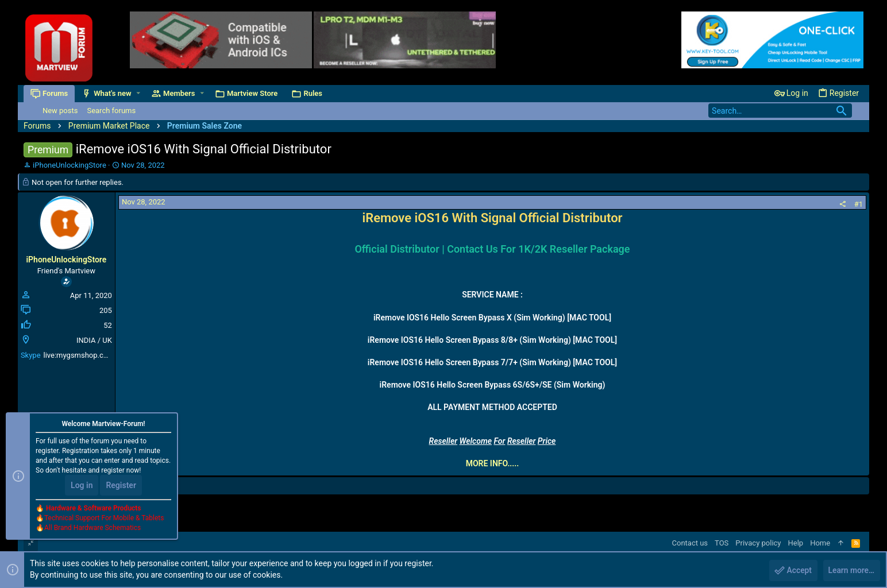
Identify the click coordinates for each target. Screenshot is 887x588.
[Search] (780, 111)
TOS (722, 543)
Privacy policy (758, 543)
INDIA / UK (94, 340)
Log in (82, 486)
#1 (859, 204)
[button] (138, 93)
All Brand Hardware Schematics (92, 528)
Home (820, 543)
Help (796, 543)
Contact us (690, 543)
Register (121, 486)
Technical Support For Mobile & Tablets (104, 519)
